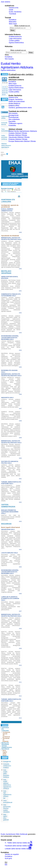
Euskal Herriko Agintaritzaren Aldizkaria (17, 65)
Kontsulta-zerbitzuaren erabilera (7, 766)
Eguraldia (12, 121)
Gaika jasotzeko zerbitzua (4, 137)
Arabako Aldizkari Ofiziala (18, 133)
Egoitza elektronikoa (8, 70)
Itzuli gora (8, 858)
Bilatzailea (13, 22)
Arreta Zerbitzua (14, 104)
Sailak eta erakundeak (17, 101)
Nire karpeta (9, 59)
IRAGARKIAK (5, 749)
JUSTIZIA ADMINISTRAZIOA (7, 747)
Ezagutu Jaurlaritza (16, 99)
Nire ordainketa (14, 119)
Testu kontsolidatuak (6, 130)
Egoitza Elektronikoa (16, 43)
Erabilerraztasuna (15, 37)
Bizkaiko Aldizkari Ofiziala (18, 135)
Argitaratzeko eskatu (5, 117)
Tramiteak (13, 14)
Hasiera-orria (14, 8)
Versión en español (12, 854)
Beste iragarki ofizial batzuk (5, 753)
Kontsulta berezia (4, 124)
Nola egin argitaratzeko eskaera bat (7, 795)
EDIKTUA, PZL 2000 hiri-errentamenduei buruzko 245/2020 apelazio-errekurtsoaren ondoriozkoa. (11, 518)
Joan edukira (5, 2)
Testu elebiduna (11, 192)
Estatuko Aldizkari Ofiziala (18, 139)
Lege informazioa (15, 90)
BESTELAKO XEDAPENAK (5, 744)
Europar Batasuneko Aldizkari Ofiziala (22, 141)
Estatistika (12, 125)
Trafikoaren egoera (15, 123)
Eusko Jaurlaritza (15, 12)
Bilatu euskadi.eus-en (22, 26)
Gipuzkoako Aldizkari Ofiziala (19, 137)
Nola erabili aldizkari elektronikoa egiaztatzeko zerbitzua (7, 784)
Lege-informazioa (15, 39)
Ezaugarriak (7, 761)
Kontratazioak (14, 117)
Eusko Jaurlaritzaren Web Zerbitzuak (14, 834)
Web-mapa (13, 24)
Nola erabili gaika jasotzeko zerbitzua (6, 774)
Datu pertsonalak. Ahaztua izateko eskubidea (7, 808)
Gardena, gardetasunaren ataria (20, 108)
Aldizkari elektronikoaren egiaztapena (6, 145)
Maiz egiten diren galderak (6, 817)
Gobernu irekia (14, 106)
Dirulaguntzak (14, 115)
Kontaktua (13, 20)
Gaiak (11, 10)
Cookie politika (14, 41)
